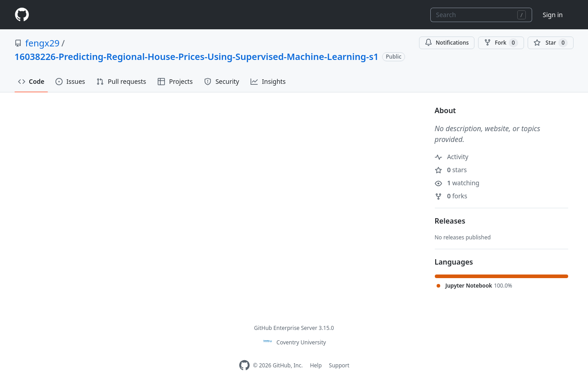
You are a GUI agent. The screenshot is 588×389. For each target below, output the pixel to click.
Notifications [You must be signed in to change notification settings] (447, 43)
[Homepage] (22, 15)
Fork (501, 43)
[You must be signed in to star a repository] (551, 43)
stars (451, 170)
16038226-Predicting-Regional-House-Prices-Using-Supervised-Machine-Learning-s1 (196, 57)
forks (451, 196)
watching (457, 183)
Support (339, 365)
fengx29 (42, 43)
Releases (450, 221)
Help (316, 365)
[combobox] (481, 15)
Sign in (553, 15)
